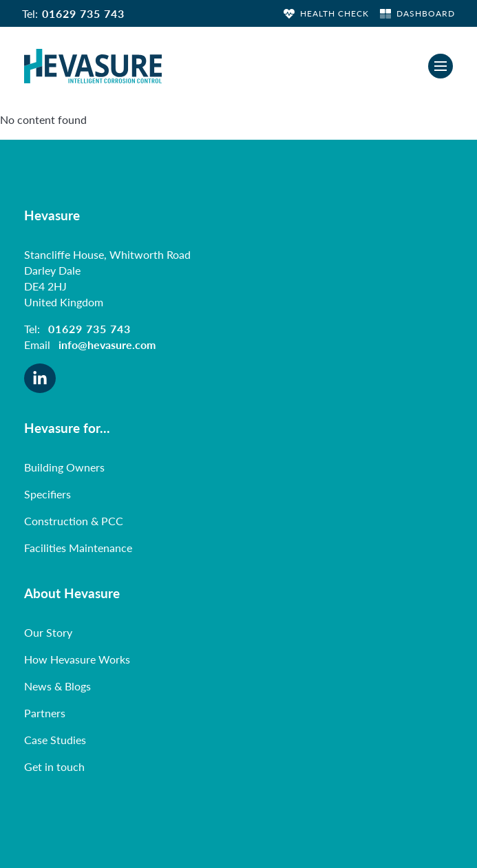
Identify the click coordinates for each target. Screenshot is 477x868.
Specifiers (47, 494)
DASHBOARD (417, 13)
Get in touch (54, 766)
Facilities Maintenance (78, 548)
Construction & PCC (74, 521)
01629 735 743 (83, 13)
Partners (45, 713)
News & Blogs (57, 686)
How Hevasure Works (77, 659)
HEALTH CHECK (326, 13)
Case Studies (55, 740)
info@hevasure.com (107, 345)
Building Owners (64, 467)
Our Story (48, 632)
